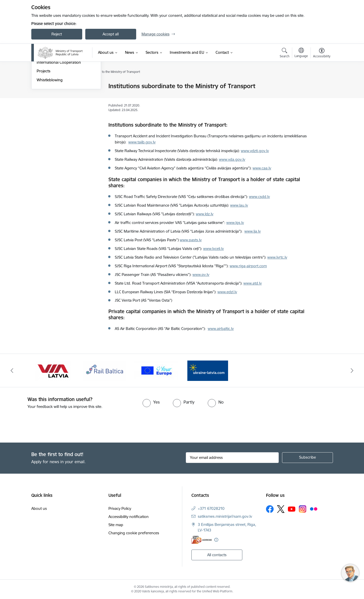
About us (39, 508)
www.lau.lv (239, 205)
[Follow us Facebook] (270, 509)
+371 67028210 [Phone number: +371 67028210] (211, 508)
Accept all (111, 34)
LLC (118, 292)
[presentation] (43, 424)
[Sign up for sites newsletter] (307, 458)
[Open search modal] (285, 54)
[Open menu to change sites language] (301, 53)
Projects (44, 126)
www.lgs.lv (235, 223)
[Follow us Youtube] (292, 509)
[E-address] (202, 540)
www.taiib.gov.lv (142, 142)
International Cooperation (59, 117)
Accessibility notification (129, 517)
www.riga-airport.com (248, 266)
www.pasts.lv (191, 240)
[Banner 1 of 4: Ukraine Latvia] (208, 370)
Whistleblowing (50, 135)
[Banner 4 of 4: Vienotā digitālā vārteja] (156, 370)
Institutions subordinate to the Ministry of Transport (63, 106)
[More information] (216, 540)
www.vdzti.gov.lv (255, 151)
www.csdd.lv (259, 197)
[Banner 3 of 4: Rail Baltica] (105, 370)
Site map (116, 525)
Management (48, 86)
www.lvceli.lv (213, 249)
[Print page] (320, 84)
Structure (45, 95)
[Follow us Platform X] (281, 509)
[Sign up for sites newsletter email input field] (232, 458)
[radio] (151, 402)
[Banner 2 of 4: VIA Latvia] (53, 370)
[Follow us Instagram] (303, 509)
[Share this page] (320, 97)
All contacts (217, 555)
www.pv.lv (201, 275)
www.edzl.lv (227, 292)
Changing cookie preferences (134, 533)
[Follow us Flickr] (314, 509)
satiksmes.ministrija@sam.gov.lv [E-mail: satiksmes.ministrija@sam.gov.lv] (225, 516)
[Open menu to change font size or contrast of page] (322, 54)
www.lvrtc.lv (277, 257)
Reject (57, 34)
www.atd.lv (253, 283)
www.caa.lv (262, 168)
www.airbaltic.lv (221, 329)
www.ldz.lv (205, 214)
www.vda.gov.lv (232, 159)
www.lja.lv (253, 231)
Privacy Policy (120, 508)
